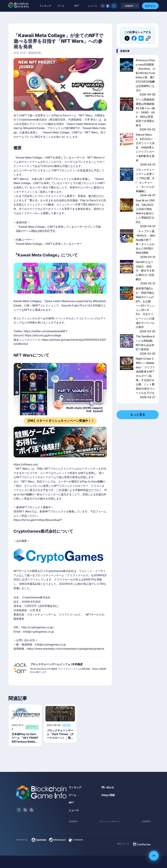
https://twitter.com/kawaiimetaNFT (46, 331)
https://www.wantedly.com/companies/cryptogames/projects (66, 649)
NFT (77, 6)
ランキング (45, 6)
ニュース (74, 811)
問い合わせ (108, 788)
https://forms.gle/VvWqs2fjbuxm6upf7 (38, 520)
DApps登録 (109, 796)
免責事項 (73, 822)
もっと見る (138, 415)
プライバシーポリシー (110, 822)
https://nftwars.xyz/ (26, 464)
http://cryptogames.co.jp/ (37, 627)
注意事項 (146, 822)
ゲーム (61, 6)
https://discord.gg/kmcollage (43, 335)
